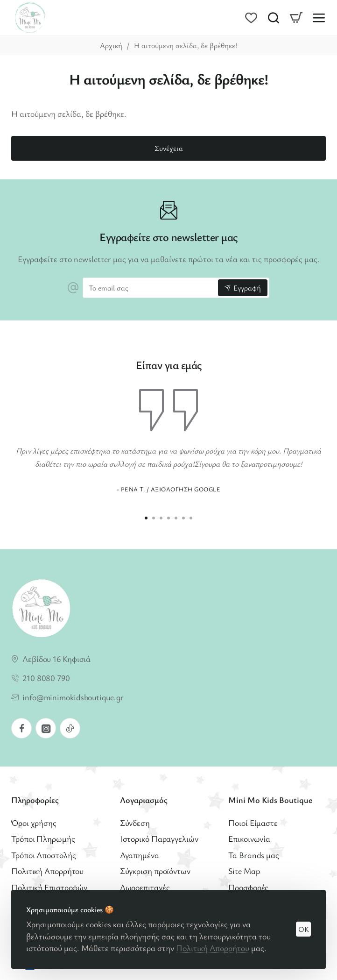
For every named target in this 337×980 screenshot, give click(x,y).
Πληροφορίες (35, 800)
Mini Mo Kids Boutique (270, 800)
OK (304, 929)
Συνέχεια (169, 148)
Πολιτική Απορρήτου (213, 948)
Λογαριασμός (144, 800)
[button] (146, 518)
